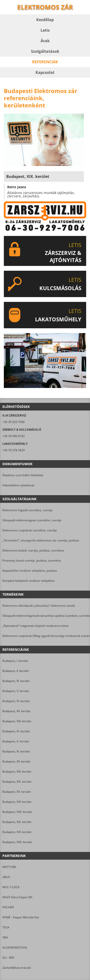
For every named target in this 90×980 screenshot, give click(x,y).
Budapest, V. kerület (16, 691)
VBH (5, 937)
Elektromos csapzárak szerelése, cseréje (30, 530)
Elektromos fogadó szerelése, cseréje (27, 510)
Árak (45, 41)
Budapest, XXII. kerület (17, 842)
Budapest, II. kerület (16, 671)
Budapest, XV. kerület (17, 792)
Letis (45, 30)
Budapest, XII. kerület (16, 761)
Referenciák (45, 62)
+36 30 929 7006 (14, 422)
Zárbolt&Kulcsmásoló (17, 968)
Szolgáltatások (45, 51)
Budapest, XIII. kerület (17, 772)
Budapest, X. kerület (16, 741)
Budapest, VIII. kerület (17, 721)
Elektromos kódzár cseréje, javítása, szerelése (33, 550)
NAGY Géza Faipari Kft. (18, 897)
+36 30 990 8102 (14, 436)
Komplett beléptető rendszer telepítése (28, 581)
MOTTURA (9, 867)
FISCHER (8, 907)
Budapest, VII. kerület (16, 711)
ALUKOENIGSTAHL (15, 948)
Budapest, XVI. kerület (17, 802)
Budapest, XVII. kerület (17, 812)
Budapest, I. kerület (15, 661)
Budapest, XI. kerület (16, 751)
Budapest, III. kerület (16, 681)
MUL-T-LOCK (11, 887)
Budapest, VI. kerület (16, 701)
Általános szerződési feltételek (23, 475)
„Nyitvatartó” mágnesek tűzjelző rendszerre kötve (36, 626)
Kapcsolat (45, 72)
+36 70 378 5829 (14, 450)
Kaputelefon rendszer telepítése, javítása (30, 571)
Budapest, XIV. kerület (17, 782)
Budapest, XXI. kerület (17, 832)
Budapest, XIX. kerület (17, 822)
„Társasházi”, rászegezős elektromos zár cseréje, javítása (41, 540)
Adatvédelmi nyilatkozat (18, 485)
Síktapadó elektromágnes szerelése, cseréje (32, 520)
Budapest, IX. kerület (16, 731)
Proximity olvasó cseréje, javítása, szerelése (32, 560)
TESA (6, 927)
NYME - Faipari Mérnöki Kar (21, 917)
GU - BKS (8, 958)
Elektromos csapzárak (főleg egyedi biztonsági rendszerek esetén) (45, 636)
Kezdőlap (45, 20)
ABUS (6, 877)
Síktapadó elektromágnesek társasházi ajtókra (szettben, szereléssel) (45, 616)
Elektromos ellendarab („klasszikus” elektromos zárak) (39, 606)
